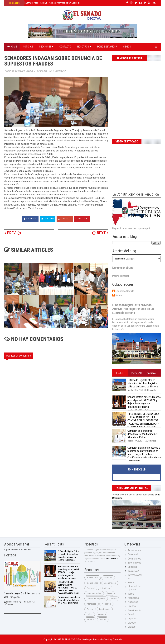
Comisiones (93, 583)
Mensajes (92, 604)
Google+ (65, 219)
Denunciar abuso (123, 268)
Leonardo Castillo (125, 291)
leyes (110, 593)
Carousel (108, 578)
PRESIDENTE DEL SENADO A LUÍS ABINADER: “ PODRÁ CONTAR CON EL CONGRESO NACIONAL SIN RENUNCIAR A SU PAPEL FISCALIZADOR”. (143, 420)
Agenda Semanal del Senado (18, 550)
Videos (127, 47)
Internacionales (94, 593)
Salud (90, 614)
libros (114, 599)
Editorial (91, 588)
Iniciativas (105, 588)
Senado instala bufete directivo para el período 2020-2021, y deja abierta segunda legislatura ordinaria (144, 402)
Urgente (102, 614)
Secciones (46, 47)
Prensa (90, 609)
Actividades (93, 578)
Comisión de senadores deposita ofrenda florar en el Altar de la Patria (142, 434)
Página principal (121, 276)
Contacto (65, 47)
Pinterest (82, 219)
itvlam (119, 295)
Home (12, 47)
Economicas (110, 583)
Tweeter (48, 219)
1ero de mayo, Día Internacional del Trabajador (22, 595)
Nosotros (84, 47)
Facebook (30, 219)
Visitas (103, 620)
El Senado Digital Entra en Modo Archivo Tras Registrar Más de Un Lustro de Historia (48, 3)
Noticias (28, 47)
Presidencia (105, 609)
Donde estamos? (107, 47)
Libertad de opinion (96, 599)
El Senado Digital (72, 639)
